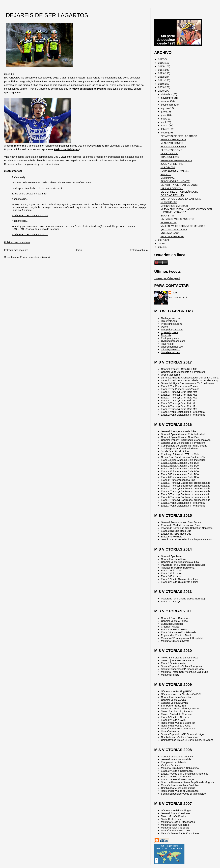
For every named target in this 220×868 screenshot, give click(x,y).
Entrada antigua (139, 250)
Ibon (174, 292)
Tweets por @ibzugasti (167, 278)
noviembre (167, 98)
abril (164, 122)
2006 (161, 243)
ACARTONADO (169, 153)
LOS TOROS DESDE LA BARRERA (181, 199)
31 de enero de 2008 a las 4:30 (29, 194)
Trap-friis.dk (168, 344)
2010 (161, 84)
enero (165, 133)
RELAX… (166, 174)
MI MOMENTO (169, 202)
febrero (165, 129)
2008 (161, 91)
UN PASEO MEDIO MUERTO (177, 219)
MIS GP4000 (168, 167)
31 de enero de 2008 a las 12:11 (30, 234)
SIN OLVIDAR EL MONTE (175, 181)
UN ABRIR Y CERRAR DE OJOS (179, 185)
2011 (161, 80)
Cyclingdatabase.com (173, 341)
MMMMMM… (168, 178)
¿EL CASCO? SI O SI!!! (174, 229)
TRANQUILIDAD (170, 157)
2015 (161, 66)
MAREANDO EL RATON (174, 206)
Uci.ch (164, 327)
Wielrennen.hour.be (172, 347)
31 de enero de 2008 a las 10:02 (30, 215)
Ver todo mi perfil (178, 297)
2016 (161, 63)
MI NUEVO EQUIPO (172, 143)
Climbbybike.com (171, 349)
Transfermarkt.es (170, 352)
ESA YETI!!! (167, 216)
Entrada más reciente (16, 250)
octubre (166, 101)
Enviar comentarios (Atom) (35, 257)
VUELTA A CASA (170, 233)
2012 (161, 77)
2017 (161, 59)
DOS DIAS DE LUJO (172, 195)
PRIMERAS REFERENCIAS (176, 160)
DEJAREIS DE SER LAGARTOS (47, 15)
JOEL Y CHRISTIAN (172, 164)
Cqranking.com (169, 332)
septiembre (168, 105)
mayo (165, 119)
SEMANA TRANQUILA (173, 139)
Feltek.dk (166, 335)
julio (164, 112)
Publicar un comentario (17, 242)
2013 (161, 73)
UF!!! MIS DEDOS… (172, 188)
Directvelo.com (169, 321)
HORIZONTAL (168, 222)
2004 (161, 247)
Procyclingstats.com (172, 329)
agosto (165, 108)
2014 (161, 70)
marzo (165, 125)
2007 (161, 240)
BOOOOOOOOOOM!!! (173, 146)
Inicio (79, 250)
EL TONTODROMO (171, 150)
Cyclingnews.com (171, 318)
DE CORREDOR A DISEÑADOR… (180, 192)
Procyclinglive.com (171, 324)
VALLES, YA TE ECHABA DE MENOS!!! (183, 226)
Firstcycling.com (170, 338)
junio (164, 115)
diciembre (167, 94)
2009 (161, 87)
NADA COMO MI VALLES (175, 171)
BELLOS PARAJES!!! (172, 236)
